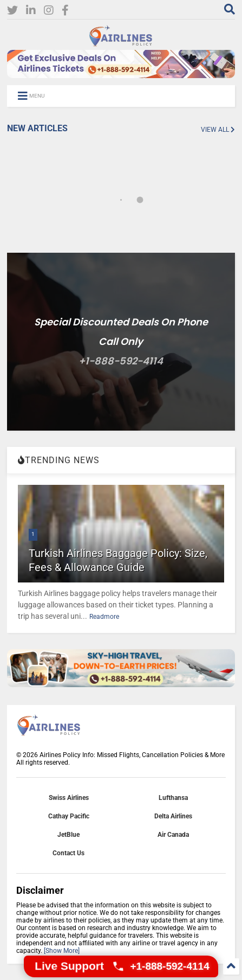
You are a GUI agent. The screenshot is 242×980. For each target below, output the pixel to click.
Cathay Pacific (69, 816)
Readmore (104, 617)
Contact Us (68, 853)
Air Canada (173, 835)
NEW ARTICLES (37, 128)
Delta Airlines (173, 816)
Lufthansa (173, 798)
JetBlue (68, 835)
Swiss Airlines (69, 798)
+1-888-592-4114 (121, 361)
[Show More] (62, 951)
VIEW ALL (218, 130)
